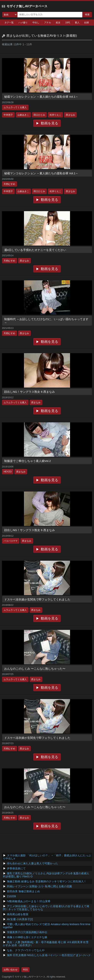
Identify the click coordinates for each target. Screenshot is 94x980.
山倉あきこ (23, 115)
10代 (68, 23)
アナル (48, 23)
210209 (11, 896)
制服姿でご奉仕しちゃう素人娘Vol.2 (28, 461)
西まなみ (70, 115)
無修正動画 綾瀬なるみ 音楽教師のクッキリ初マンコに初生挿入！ (47, 881)
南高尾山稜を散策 (18, 914)
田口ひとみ (39, 115)
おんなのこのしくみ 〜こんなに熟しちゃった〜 (35, 669)
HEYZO (8, 472)
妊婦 (87, 23)
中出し (36, 23)
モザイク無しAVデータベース (27, 6)
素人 (77, 23)
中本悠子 (8, 115)
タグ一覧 (9, 23)
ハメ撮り (23, 23)
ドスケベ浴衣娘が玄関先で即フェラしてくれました (37, 599)
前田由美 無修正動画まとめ (23, 891)
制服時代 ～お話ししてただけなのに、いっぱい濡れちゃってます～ (46, 321)
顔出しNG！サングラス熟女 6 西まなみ (30, 392)
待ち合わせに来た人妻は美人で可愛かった (32, 863)
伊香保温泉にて (16, 868)
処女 (58, 23)
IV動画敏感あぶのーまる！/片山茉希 (29, 901)
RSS (25, 970)
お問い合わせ (11, 970)
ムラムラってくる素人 (15, 107)
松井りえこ (55, 115)
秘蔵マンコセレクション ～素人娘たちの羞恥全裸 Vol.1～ (41, 97)
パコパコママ (11, 541)
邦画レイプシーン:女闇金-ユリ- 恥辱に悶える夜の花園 (39, 886)
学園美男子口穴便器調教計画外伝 (27, 932)
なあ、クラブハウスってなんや (26, 950)
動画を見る (49, 123)
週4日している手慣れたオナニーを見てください (35, 250)
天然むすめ (9, 184)
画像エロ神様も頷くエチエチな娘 (27, 937)
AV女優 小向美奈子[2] (20, 919)
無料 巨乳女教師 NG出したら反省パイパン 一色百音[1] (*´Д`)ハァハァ (49, 955)
